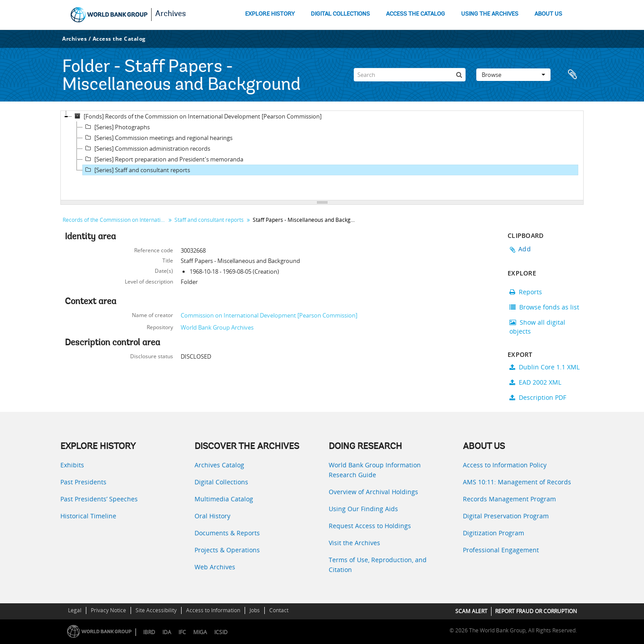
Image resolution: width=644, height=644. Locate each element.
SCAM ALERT (471, 611)
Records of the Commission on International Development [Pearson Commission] (115, 220)
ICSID (221, 632)
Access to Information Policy (505, 465)
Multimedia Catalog (224, 499)
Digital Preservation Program (506, 516)
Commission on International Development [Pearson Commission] (269, 315)
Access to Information (213, 610)
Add (525, 249)
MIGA (200, 632)
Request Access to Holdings (370, 526)
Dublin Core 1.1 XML (544, 367)
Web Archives (215, 567)
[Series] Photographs (116, 127)
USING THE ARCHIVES (490, 14)
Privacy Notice (108, 610)
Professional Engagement (501, 550)
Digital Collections (221, 482)
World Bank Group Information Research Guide (375, 470)
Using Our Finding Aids (363, 509)
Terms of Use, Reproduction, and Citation (378, 565)
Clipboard (572, 75)
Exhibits (72, 465)
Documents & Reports (227, 533)
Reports (526, 292)
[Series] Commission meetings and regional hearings (158, 138)
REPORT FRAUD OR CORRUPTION (536, 611)
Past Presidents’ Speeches (99, 499)
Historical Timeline (88, 516)
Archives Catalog (219, 465)
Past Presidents (83, 482)
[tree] (322, 156)
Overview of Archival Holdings (373, 492)
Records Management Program (509, 499)
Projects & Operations (227, 550)
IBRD (149, 632)
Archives (171, 14)
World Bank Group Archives (217, 327)
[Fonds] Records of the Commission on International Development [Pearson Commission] (197, 116)
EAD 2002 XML (535, 382)
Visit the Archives (354, 543)
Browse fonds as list (544, 307)
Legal (75, 610)
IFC (182, 632)
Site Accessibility (156, 610)
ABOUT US (548, 14)
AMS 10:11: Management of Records (517, 482)
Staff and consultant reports (209, 220)
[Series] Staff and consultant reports (136, 170)
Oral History (212, 516)
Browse (513, 75)
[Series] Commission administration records (146, 148)
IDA (167, 632)
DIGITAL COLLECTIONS (340, 14)
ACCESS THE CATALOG (415, 14)
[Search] (410, 75)
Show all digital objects (537, 327)
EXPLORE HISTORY (270, 14)
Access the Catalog (119, 39)
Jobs (255, 610)
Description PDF (538, 397)
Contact (279, 610)
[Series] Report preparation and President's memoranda (163, 159)
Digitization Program (494, 533)
